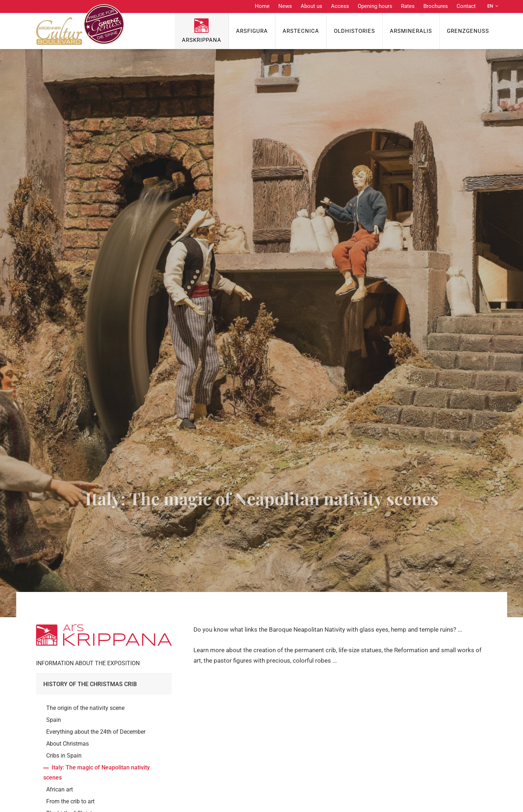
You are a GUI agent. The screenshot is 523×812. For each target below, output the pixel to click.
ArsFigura (252, 31)
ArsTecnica (301, 31)
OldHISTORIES (354, 31)
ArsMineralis (411, 31)
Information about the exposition (88, 663)
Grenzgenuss (468, 31)
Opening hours (375, 6)
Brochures (436, 6)
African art (60, 789)
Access (340, 6)
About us (311, 6)
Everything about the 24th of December (96, 732)
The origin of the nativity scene (85, 708)
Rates (408, 6)
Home (262, 6)
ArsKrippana (202, 40)
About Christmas (67, 744)
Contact (466, 6)
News (285, 6)
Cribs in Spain (64, 756)
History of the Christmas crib (90, 684)
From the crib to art (70, 801)
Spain (54, 720)
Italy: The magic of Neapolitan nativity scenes (97, 772)
